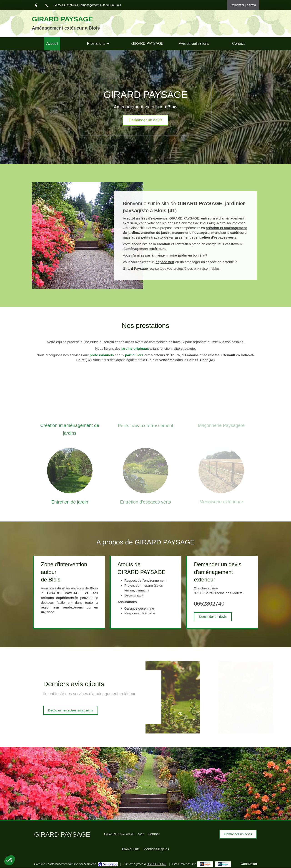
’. (145, 249)
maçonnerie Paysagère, (191, 233)
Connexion (249, 864)
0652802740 (209, 604)
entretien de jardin (156, 233)
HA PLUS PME (157, 864)
